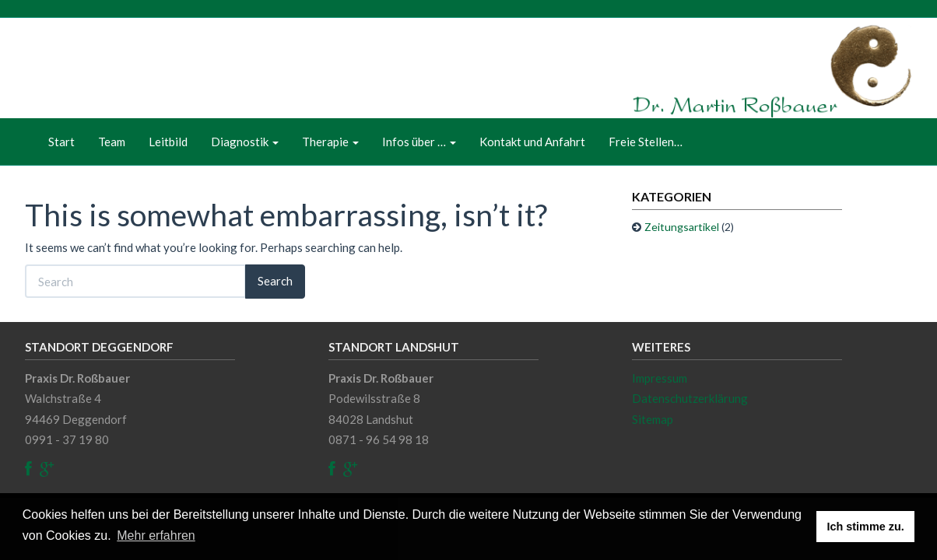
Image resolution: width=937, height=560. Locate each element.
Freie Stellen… (646, 142)
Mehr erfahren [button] (156, 535)
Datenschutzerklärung (690, 398)
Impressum (660, 378)
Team (112, 142)
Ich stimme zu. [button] (866, 527)
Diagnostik (245, 142)
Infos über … (419, 142)
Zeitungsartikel (682, 227)
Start (61, 142)
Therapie (330, 142)
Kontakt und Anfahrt (532, 142)
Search (275, 281)
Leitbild (168, 142)
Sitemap (653, 419)
